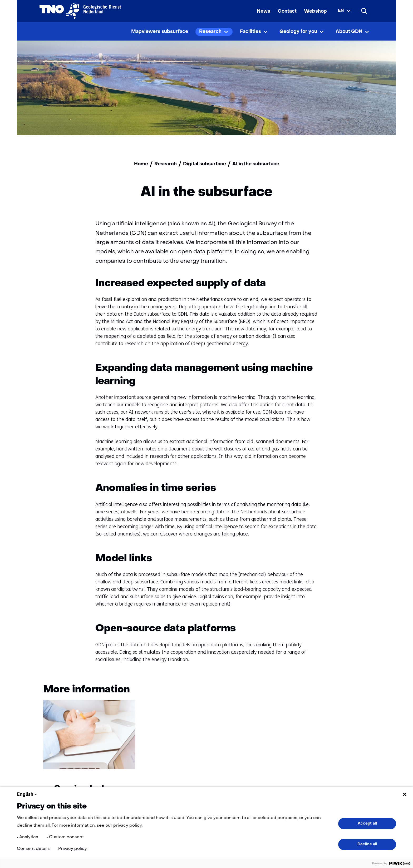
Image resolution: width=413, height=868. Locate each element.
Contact (287, 11)
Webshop (315, 11)
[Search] (364, 11)
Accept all (367, 824)
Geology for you (298, 32)
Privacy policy (73, 849)
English (27, 794)
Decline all (367, 844)
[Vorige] (342, 691)
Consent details (33, 849)
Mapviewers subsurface (160, 32)
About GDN (349, 32)
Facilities (250, 32)
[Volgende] (362, 691)
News (264, 11)
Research (210, 32)
